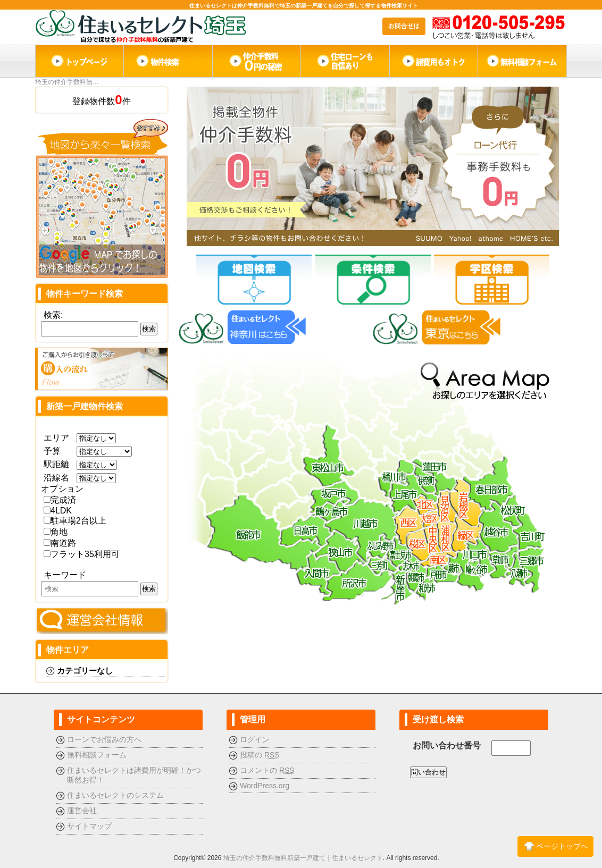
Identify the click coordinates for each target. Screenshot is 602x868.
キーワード (65, 575)
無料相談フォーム (97, 755)
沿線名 (56, 478)
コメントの (267, 770)
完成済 (60, 500)
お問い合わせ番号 (447, 745)
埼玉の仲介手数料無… (67, 82)
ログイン (255, 739)
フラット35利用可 (82, 554)
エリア (56, 438)
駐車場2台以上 (75, 521)
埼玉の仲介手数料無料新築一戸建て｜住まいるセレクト (303, 858)
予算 (56, 451)
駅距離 (56, 464)
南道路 (60, 543)
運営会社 (82, 811)
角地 (56, 532)
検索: (53, 315)
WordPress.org (265, 786)
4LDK (58, 511)
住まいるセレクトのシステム (115, 795)
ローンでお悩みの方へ (104, 739)
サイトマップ (89, 826)
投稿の (260, 755)
